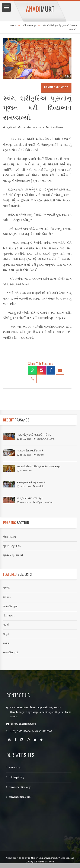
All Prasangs (29, 25)
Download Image (56, 87)
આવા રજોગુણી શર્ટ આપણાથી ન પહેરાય (34, 435)
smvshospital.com (20, 797)
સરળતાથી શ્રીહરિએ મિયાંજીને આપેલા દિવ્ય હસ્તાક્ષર (39, 467)
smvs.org (15, 768)
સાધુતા (6, 634)
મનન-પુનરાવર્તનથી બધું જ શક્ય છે (31, 483)
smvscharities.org (20, 787)
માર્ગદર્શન (7, 597)
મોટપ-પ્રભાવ (9, 616)
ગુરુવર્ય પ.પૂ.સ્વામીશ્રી (13, 555)
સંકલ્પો (6, 588)
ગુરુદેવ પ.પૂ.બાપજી (12, 546)
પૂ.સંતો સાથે (12, 128)
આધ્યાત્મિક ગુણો (11, 653)
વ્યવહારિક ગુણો (10, 607)
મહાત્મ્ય (6, 643)
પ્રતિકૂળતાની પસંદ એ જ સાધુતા (30, 498)
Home (13, 25)
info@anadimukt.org (24, 724)
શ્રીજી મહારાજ (10, 537)
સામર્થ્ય (6, 625)
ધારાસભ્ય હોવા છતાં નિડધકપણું (30, 451)
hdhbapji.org (17, 777)
